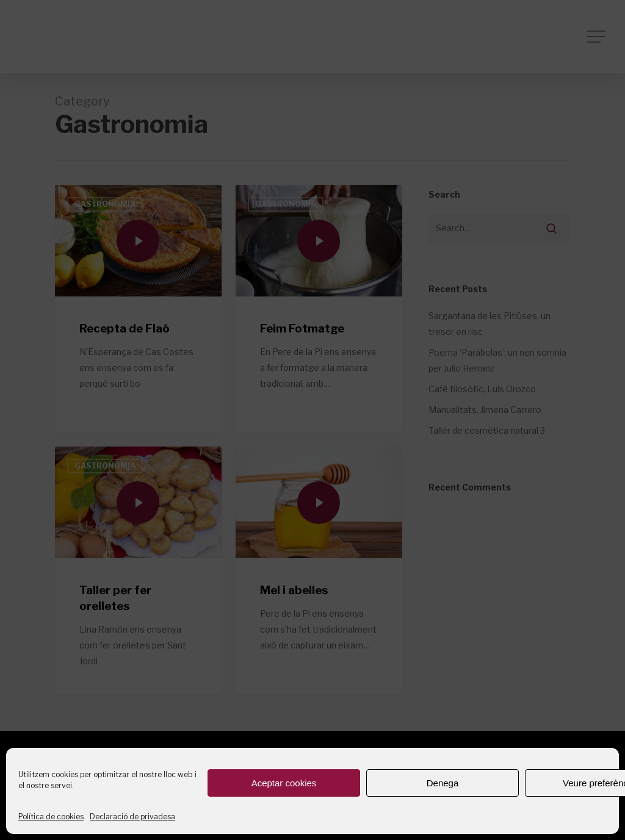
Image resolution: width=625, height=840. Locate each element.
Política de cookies (51, 817)
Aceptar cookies (284, 783)
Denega (443, 783)
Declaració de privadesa (132, 817)
